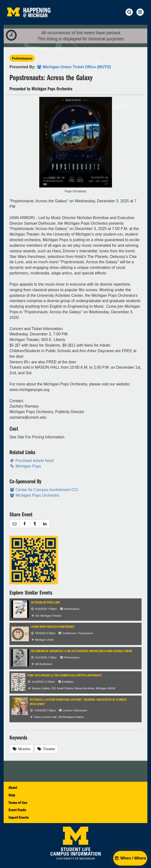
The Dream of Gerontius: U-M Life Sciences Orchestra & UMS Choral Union (81, 651)
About (13, 787)
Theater (46, 749)
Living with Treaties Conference (53, 627)
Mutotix (21, 749)
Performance (22, 58)
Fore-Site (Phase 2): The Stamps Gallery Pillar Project (65, 675)
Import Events (19, 817)
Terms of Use (18, 802)
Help (12, 795)
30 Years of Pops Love (45, 602)
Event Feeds (17, 810)
